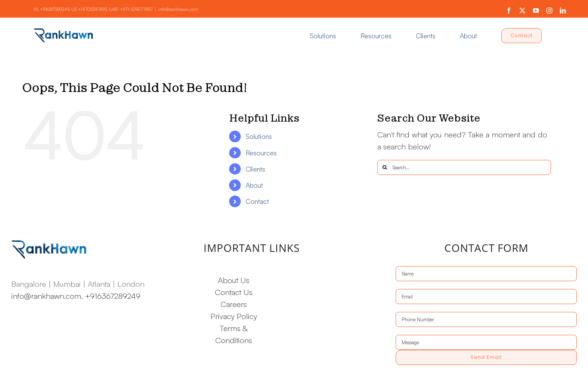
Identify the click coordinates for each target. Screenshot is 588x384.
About (254, 185)
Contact (257, 201)
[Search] (385, 167)
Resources (261, 153)
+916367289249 (55, 9)
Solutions (259, 136)
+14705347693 (92, 9)
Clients (255, 169)
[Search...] (464, 167)
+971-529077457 (136, 9)
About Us (234, 280)
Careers (234, 304)
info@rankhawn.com (178, 9)
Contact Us (234, 292)
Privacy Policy (234, 316)
